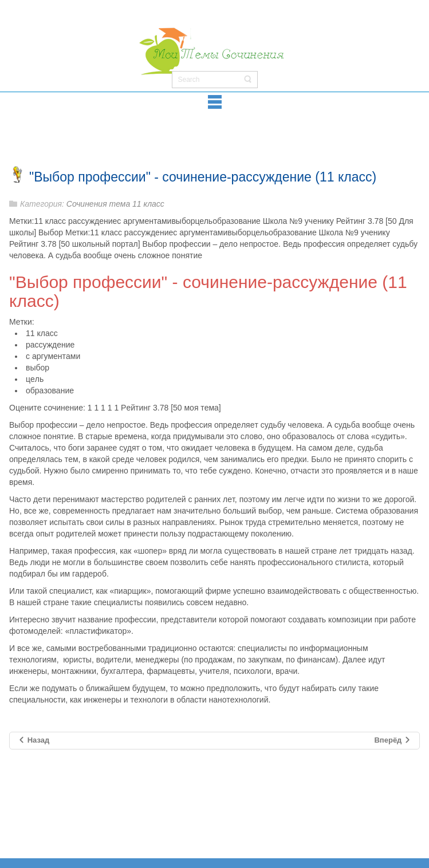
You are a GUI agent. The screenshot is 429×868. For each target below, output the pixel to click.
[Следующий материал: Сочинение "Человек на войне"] (393, 741)
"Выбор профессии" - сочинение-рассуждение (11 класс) (203, 177)
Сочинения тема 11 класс (115, 204)
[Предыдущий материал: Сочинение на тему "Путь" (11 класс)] (34, 741)
